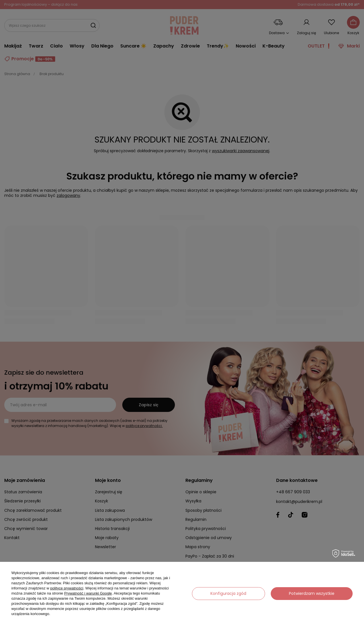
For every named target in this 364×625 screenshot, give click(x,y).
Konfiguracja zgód (228, 593)
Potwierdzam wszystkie (312, 593)
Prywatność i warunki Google (88, 593)
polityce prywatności (67, 588)
